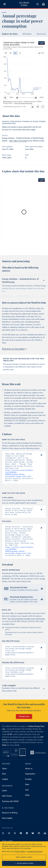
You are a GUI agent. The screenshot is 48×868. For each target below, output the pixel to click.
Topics (4, 780)
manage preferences (35, 852)
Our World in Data (24, 4)
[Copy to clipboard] (39, 455)
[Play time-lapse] (5, 98)
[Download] (33, 107)
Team (27, 796)
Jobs (27, 801)
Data (4, 785)
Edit (42, 53)
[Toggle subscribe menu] (43, 4)
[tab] (6, 53)
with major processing (18, 141)
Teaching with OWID (10, 812)
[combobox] (38, 4)
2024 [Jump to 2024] (42, 98)
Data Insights (7, 829)
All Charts (27, 34)
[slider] (17, 98)
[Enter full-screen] (43, 107)
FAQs (4, 756)
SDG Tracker (7, 807)
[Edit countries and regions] (41, 53)
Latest (4, 802)
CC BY (24, 107)
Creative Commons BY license (16, 418)
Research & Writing (10, 824)
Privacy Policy (20, 852)
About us (29, 780)
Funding (28, 790)
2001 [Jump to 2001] (11, 98)
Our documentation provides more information (26, 627)
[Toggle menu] (5, 4)
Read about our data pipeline (14, 349)
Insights (5, 790)
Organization (30, 785)
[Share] (38, 107)
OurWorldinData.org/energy (12, 107)
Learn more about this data (23, 103)
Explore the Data (10, 34)
